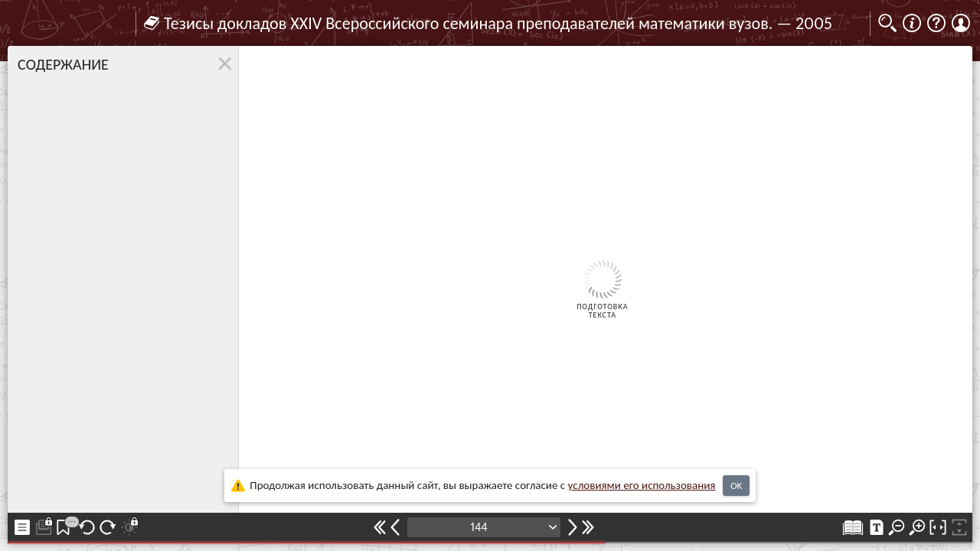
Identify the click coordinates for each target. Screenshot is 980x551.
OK (736, 486)
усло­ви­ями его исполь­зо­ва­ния (642, 485)
